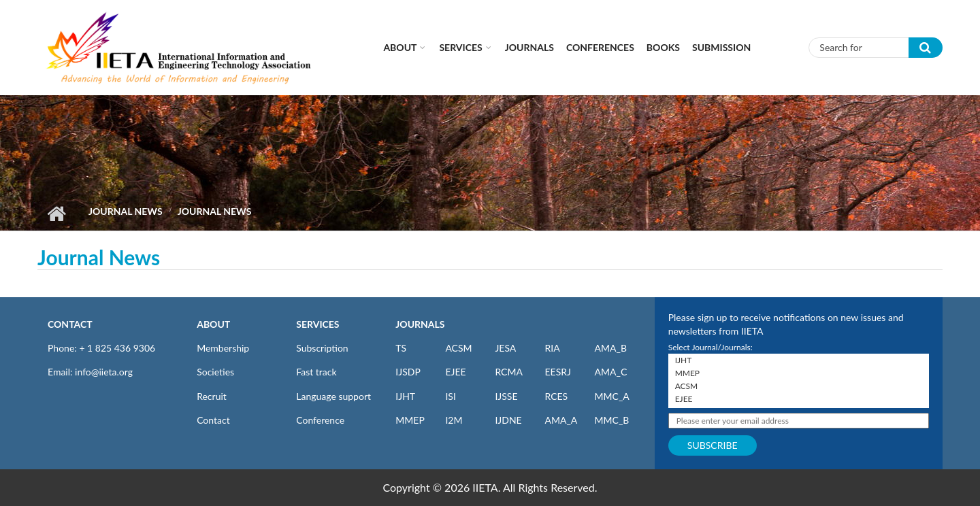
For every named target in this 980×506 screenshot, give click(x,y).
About (400, 47)
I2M (454, 420)
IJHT (405, 396)
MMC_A (612, 396)
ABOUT (213, 324)
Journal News (126, 211)
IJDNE (508, 420)
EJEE (455, 372)
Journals (529, 47)
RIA (552, 348)
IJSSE (506, 396)
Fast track (316, 372)
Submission (721, 47)
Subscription (322, 348)
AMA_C (611, 372)
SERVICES (317, 324)
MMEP (410, 420)
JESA (505, 348)
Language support (333, 396)
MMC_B (612, 420)
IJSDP (408, 372)
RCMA (509, 372)
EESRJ (557, 372)
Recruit (212, 396)
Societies (215, 372)
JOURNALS (420, 324)
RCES (556, 396)
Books (663, 47)
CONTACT (70, 324)
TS (401, 348)
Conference (320, 420)
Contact (213, 420)
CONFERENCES (600, 47)
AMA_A (561, 420)
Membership (223, 348)
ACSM (458, 348)
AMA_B (611, 348)
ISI (450, 396)
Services (460, 47)
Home (56, 214)
